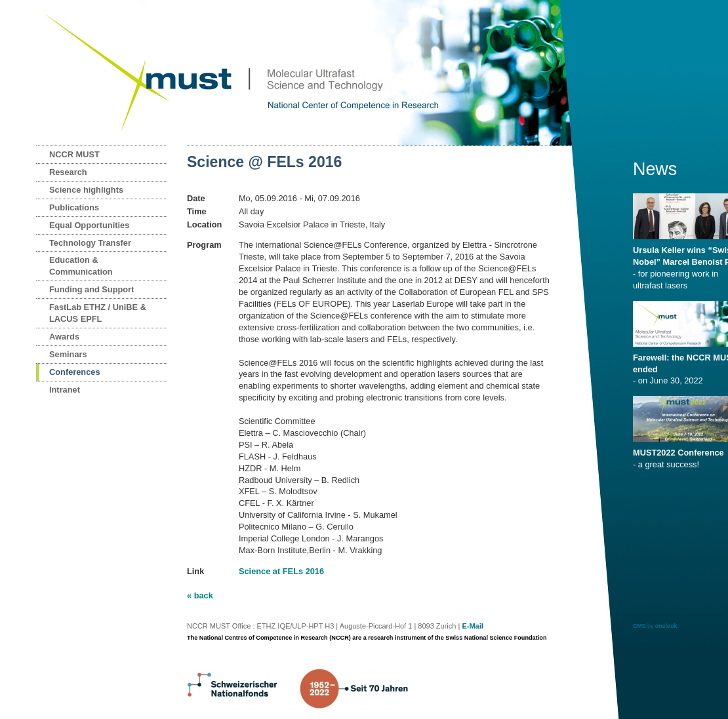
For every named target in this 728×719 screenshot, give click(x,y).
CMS (639, 626)
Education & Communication (81, 266)
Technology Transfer (90, 243)
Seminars (68, 354)
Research (68, 172)
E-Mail (472, 626)
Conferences (75, 372)
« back (200, 595)
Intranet (65, 390)
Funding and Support (91, 289)
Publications (74, 207)
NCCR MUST (74, 154)
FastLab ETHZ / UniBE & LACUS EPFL (98, 313)
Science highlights (86, 190)
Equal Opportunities (89, 225)
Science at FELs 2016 (281, 571)
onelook (666, 626)
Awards (64, 337)
